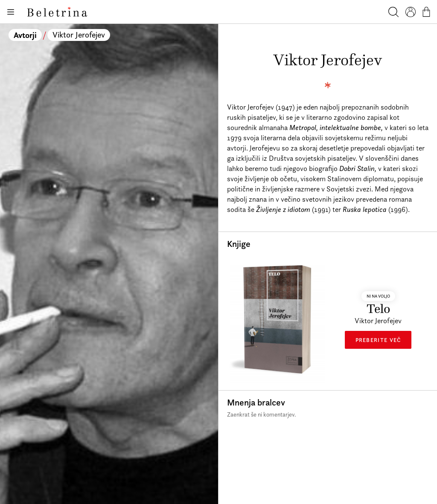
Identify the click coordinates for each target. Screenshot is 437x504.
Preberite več (378, 340)
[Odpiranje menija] (10, 12)
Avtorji (25, 35)
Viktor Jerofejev (79, 35)
